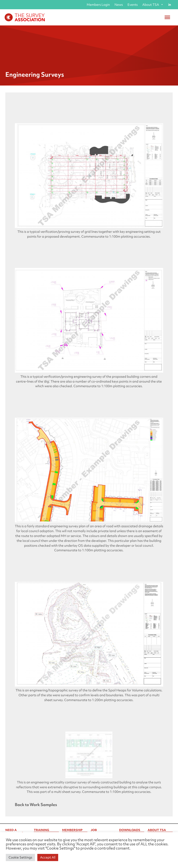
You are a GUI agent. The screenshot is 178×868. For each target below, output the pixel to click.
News (119, 5)
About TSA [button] (153, 5)
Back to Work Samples (36, 805)
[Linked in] (170, 5)
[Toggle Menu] (167, 17)
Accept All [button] (48, 857)
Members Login (98, 5)
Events (133, 5)
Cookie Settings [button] (20, 857)
